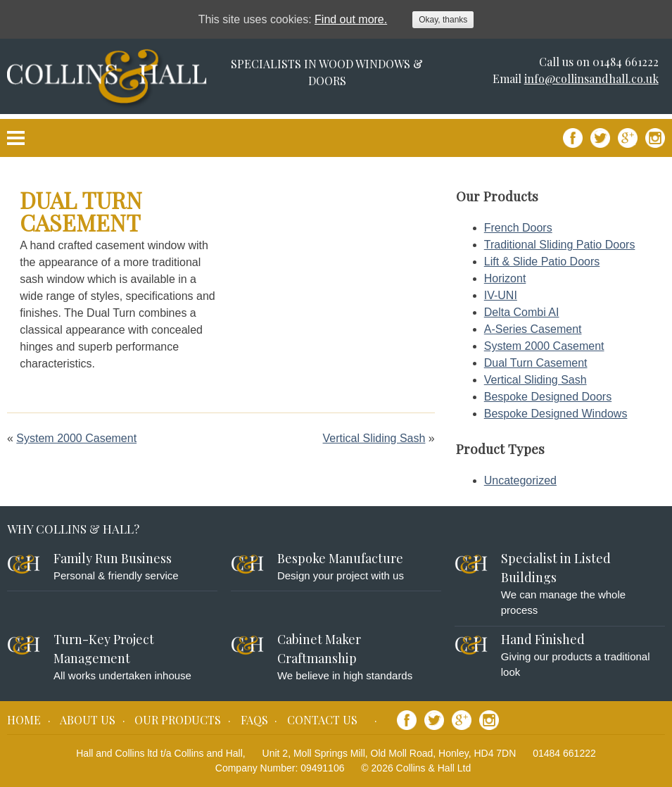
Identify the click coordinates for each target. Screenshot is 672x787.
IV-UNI (501, 295)
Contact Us (322, 720)
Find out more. (351, 19)
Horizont (505, 278)
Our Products (178, 720)
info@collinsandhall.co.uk (591, 78)
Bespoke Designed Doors (548, 397)
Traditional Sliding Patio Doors (560, 245)
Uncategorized (520, 480)
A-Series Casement (533, 329)
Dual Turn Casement (536, 363)
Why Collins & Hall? (73, 529)
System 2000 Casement (76, 438)
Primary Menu (16, 138)
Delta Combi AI (522, 312)
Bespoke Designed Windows (556, 414)
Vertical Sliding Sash (374, 438)
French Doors (518, 228)
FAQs (254, 720)
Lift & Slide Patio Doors (542, 262)
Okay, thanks (443, 20)
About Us (88, 720)
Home (24, 720)
